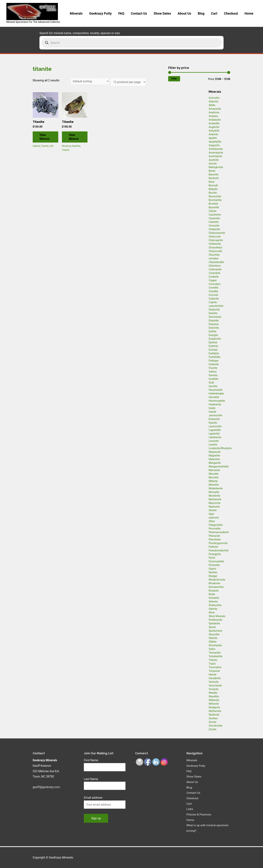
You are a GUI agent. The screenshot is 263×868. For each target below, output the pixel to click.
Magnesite (215, 452)
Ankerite (213, 134)
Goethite (213, 379)
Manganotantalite (219, 466)
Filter (174, 79)
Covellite (213, 288)
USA (51, 146)
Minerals (76, 13)
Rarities (213, 572)
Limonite (214, 441)
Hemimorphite (217, 401)
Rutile (212, 594)
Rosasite (214, 591)
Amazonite (215, 109)
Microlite (214, 477)
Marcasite (214, 470)
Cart (214, 13)
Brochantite (215, 200)
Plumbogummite (218, 543)
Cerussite (214, 226)
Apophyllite (215, 142)
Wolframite (215, 711)
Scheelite (214, 598)
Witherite (214, 704)
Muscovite (215, 503)
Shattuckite (215, 605)
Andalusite (215, 120)
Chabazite (214, 229)
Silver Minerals (217, 616)
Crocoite (213, 295)
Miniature (66, 146)
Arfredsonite (216, 149)
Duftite (212, 331)
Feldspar (214, 361)
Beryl (211, 182)
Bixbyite (213, 189)
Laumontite (215, 426)
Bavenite (214, 174)
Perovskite (215, 529)
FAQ (121, 13)
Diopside (214, 320)
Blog (201, 13)
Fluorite (213, 368)
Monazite (214, 492)
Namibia (76, 146)
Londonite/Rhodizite (220, 448)
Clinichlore (215, 266)
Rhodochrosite (217, 580)
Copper (213, 280)
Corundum (215, 284)
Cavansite (214, 218)
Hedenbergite (216, 393)
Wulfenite (214, 715)
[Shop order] (90, 81)
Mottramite (215, 499)
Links (190, 809)
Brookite (213, 204)
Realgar (213, 576)
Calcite (213, 211)
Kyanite (213, 423)
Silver (212, 612)
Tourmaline (215, 667)
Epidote (213, 342)
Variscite (214, 682)
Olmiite (213, 510)
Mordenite (214, 496)
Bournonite (215, 196)
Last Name (91, 779)
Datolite (213, 313)
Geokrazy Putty (100, 13)
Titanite (45, 146)
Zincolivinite (215, 726)
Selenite (213, 602)
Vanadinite (215, 678)
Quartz (212, 569)
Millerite (213, 481)
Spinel (212, 627)
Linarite (213, 445)
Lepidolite (214, 434)
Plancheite (215, 539)
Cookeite (214, 277)
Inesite (212, 412)
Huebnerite (215, 404)
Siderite (213, 609)
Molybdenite (216, 488)
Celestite (214, 222)
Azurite (213, 164)
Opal (211, 514)
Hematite (214, 397)
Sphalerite (214, 623)
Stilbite (213, 642)
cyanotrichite (216, 306)
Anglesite (214, 127)
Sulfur (212, 649)
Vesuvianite (215, 685)
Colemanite (215, 269)
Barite (212, 171)
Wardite (213, 693)
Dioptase (214, 324)
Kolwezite (214, 419)
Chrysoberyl (215, 247)
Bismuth (213, 185)
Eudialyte (214, 353)
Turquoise (214, 671)
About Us (184, 13)
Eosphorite (215, 339)
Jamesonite (215, 415)
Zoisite (212, 729)
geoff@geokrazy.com (46, 787)
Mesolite (214, 474)
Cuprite (213, 302)
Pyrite (212, 558)
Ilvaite (212, 408)
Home (249, 13)
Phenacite (214, 536)
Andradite (214, 123)
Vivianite (213, 689)
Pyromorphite (216, 561)
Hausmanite (216, 390)
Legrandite (215, 430)
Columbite (214, 273)
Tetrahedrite (215, 656)
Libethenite (215, 437)
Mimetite (214, 485)
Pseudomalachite (218, 550)
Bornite (213, 193)
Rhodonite (214, 583)
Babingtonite (216, 167)
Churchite (214, 255)
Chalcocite (215, 237)
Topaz (212, 664)
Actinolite (214, 98)
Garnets (213, 375)
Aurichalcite (215, 156)
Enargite (213, 335)
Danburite (214, 310)
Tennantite (215, 653)
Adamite (213, 101)
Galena (213, 372)
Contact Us (139, 13)
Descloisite (215, 317)
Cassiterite (215, 215)
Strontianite (215, 645)
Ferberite (214, 364)
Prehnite (213, 547)
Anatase (213, 116)
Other (212, 521)
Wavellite (214, 696)
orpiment (214, 518)
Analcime (214, 112)
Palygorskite (216, 525)
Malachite (214, 459)
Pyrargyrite (215, 554)
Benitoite (214, 178)
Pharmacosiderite (219, 532)
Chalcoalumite (217, 233)
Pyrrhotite (214, 565)
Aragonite (214, 145)
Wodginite (214, 707)
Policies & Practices (199, 814)
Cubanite (214, 299)
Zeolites (213, 718)
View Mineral (45, 137)
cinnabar (214, 258)
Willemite (214, 700)
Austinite (214, 160)
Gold (211, 383)
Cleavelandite (216, 262)
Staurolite (214, 634)
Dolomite (214, 328)
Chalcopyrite (216, 240)
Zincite (212, 722)
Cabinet (36, 146)
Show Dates (162, 13)
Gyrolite (213, 386)
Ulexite (212, 675)
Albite (212, 105)
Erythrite (213, 346)
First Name (91, 760)
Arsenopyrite (216, 153)
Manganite (215, 463)
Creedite (213, 291)
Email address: (93, 798)
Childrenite (215, 244)
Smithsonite (215, 620)
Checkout (231, 13)
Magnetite (214, 456)
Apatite (213, 138)
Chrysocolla (215, 251)
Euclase (213, 350)
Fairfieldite (215, 357)
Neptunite (214, 507)
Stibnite (213, 638)
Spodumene (215, 631)
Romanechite (216, 587)
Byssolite (214, 207)
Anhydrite (214, 131)
